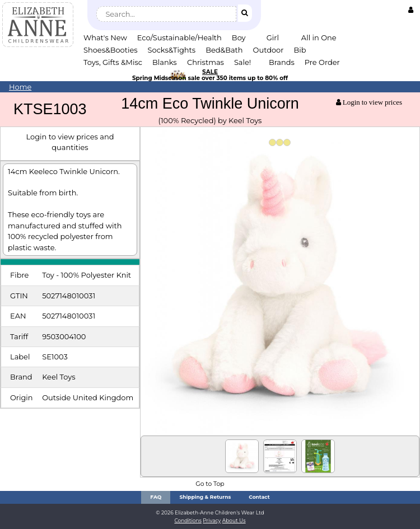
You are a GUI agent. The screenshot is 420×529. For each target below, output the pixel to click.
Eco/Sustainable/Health (179, 38)
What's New (105, 38)
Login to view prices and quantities (70, 142)
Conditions (188, 520)
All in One (319, 38)
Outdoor (269, 50)
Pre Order (322, 62)
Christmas (206, 62)
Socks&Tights (172, 50)
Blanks (165, 62)
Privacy (212, 520)
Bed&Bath (224, 50)
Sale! (242, 62)
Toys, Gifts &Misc (113, 62)
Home (20, 87)
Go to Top (210, 484)
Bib (300, 50)
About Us (234, 520)
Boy (239, 38)
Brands (282, 62)
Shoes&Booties (111, 50)
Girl (273, 38)
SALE (210, 72)
